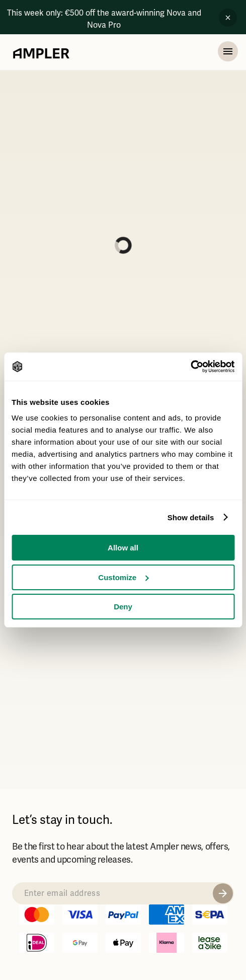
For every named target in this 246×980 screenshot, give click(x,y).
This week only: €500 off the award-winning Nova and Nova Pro (104, 19)
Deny (123, 607)
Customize (123, 577)
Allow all (123, 548)
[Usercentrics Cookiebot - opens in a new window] (190, 367)
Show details (191, 517)
